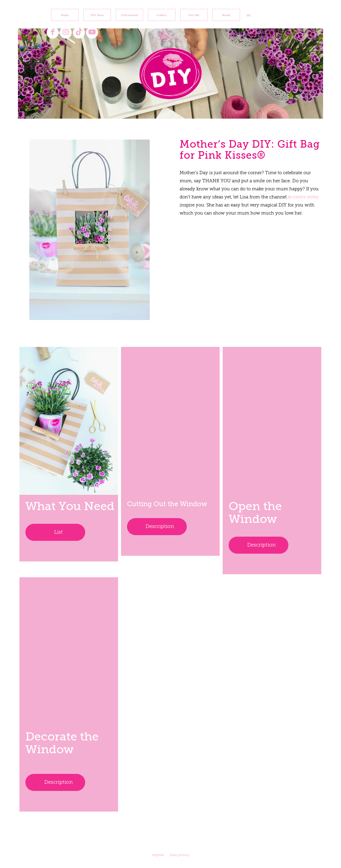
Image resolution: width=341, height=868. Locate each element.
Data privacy (180, 855)
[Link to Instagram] (66, 32)
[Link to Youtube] (92, 32)
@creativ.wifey (303, 197)
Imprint (158, 855)
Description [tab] (160, 527)
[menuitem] (65, 15)
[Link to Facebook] (52, 32)
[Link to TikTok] (79, 32)
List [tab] (58, 532)
